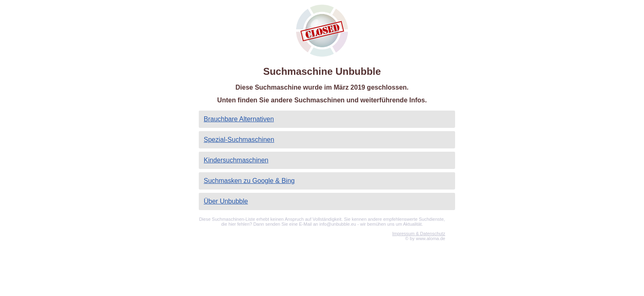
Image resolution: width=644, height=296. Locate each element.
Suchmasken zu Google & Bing (249, 181)
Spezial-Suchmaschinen (239, 140)
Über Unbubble (226, 201)
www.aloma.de (430, 238)
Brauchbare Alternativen (239, 119)
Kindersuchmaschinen (236, 160)
